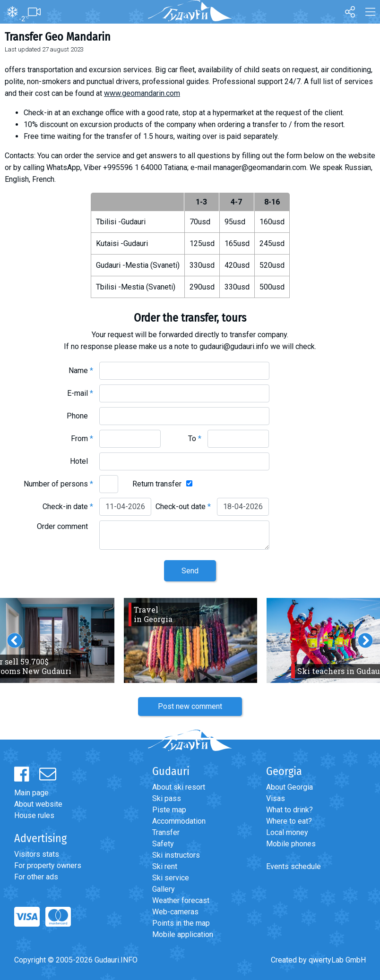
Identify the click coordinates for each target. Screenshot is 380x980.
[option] (190, 640)
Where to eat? (289, 821)
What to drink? (289, 810)
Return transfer (157, 484)
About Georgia (289, 787)
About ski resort (179, 787)
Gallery (164, 889)
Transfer (166, 832)
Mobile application (183, 934)
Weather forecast (181, 900)
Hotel (82, 461)
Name (81, 371)
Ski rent (165, 866)
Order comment (65, 526)
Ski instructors (176, 855)
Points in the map (181, 923)
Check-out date (183, 507)
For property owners (48, 865)
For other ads (36, 877)
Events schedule (294, 866)
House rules (34, 815)
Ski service (171, 878)
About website (38, 804)
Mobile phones (291, 844)
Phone (80, 416)
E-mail (80, 393)
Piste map (169, 810)
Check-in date (68, 507)
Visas (276, 798)
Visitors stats (37, 854)
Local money (287, 832)
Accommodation (179, 821)
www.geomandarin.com (142, 93)
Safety (163, 844)
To (195, 439)
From (82, 439)
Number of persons (58, 484)
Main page (31, 793)
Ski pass (167, 798)
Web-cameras (175, 912)
